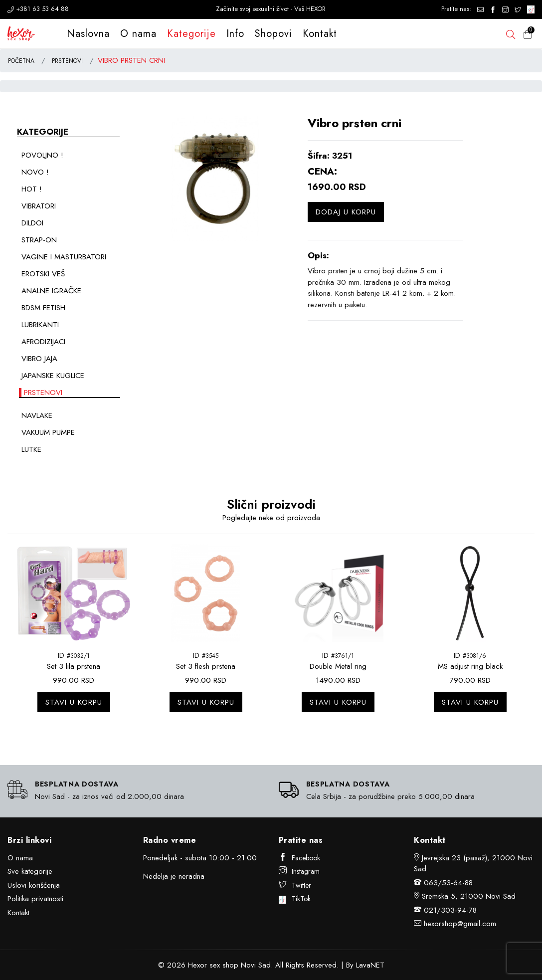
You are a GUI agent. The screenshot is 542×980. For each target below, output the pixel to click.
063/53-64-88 (448, 883)
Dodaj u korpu (346, 212)
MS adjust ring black (470, 666)
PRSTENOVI (67, 61)
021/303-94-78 (450, 910)
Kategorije (191, 34)
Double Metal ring (338, 666)
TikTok (295, 899)
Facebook (299, 858)
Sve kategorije (30, 871)
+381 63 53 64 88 (38, 9)
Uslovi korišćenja (34, 885)
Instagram (299, 871)
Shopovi (273, 34)
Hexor (197, 965)
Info (235, 34)
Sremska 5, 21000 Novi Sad (469, 896)
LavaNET (370, 965)
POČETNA (21, 61)
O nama (138, 34)
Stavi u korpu (74, 702)
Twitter (295, 885)
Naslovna (88, 34)
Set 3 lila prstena (74, 666)
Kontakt (320, 34)
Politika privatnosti (35, 899)
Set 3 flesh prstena (206, 666)
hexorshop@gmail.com (460, 924)
